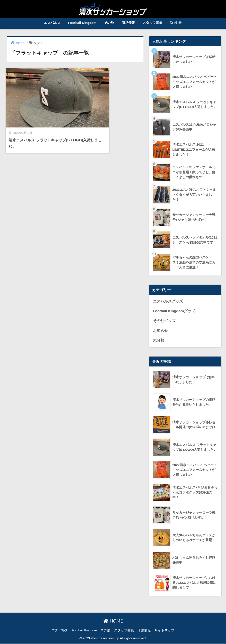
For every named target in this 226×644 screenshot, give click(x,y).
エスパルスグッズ (168, 301)
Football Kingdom (82, 23)
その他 (109, 23)
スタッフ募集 (153, 23)
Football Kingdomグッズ (174, 311)
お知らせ (160, 331)
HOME (113, 622)
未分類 (159, 341)
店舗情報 (144, 631)
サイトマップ (164, 631)
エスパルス (52, 23)
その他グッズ (164, 321)
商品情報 (128, 23)
